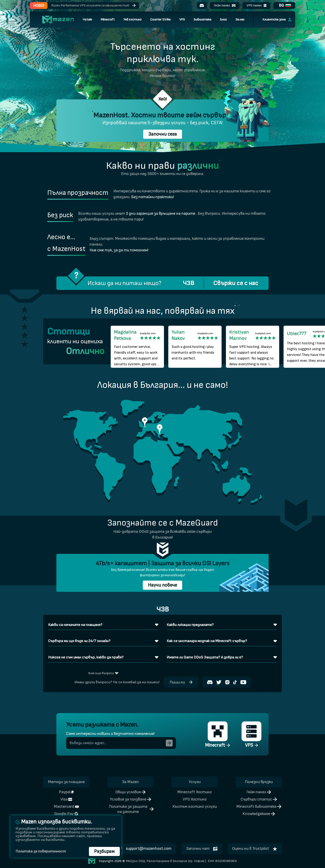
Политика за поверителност (41, 851)
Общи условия (130, 792)
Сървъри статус (259, 799)
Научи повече (162, 585)
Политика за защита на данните (131, 809)
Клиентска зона (277, 20)
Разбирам (104, 851)
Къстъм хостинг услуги (195, 807)
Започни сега (163, 134)
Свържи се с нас (236, 283)
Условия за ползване (130, 799)
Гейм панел (225, 5)
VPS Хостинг (195, 799)
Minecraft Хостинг (195, 792)
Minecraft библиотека (259, 807)
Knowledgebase (259, 814)
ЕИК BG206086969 (222, 861)
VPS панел (256, 5)
